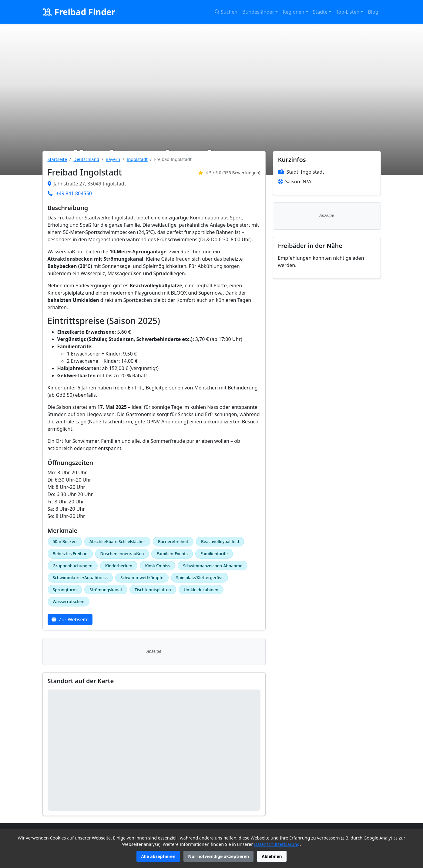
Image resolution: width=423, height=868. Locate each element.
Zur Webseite (70, 619)
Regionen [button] (293, 12)
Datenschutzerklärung (277, 844)
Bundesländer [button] (258, 12)
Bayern (113, 159)
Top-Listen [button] (348, 12)
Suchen (226, 12)
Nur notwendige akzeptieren (218, 856)
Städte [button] (320, 12)
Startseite (57, 159)
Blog (373, 12)
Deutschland (86, 159)
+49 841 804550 (74, 193)
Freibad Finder (79, 12)
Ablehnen (272, 856)
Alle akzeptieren (158, 856)
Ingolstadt (137, 159)
